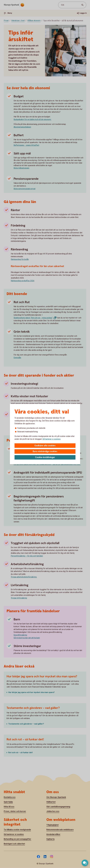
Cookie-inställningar (45, 457)
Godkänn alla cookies (45, 446)
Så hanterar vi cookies (51, 439)
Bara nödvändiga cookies (45, 452)
